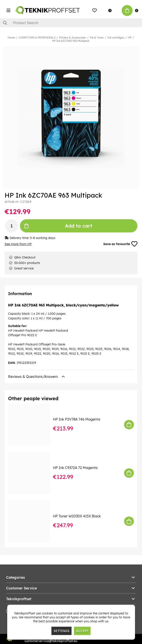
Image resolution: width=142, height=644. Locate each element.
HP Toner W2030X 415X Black (77, 516)
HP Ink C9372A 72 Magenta (75, 468)
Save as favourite (120, 244)
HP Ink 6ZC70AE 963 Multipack (71, 41)
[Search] (71, 23)
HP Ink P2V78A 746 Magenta (77, 419)
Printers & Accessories (73, 38)
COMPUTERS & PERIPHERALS (37, 38)
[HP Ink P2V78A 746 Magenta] (32, 425)
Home (11, 38)
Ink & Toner (97, 38)
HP (130, 38)
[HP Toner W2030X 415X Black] (32, 521)
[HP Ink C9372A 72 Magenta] (32, 473)
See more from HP (18, 244)
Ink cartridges (116, 38)
